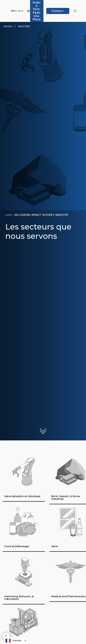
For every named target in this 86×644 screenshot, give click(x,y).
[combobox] (16, 641)
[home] (16, 11)
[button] (75, 11)
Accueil (8, 26)
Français (13, 641)
